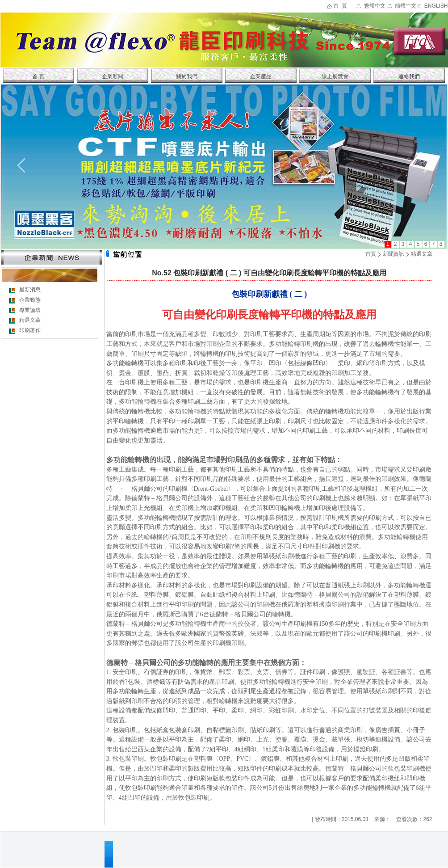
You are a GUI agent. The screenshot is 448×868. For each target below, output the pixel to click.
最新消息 (30, 290)
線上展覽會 (335, 76)
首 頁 (340, 6)
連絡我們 (409, 76)
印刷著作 (30, 330)
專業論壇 (30, 310)
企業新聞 (113, 76)
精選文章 (30, 320)
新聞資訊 (394, 254)
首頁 (371, 254)
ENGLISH (436, 6)
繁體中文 (375, 6)
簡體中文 (406, 6)
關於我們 (187, 76)
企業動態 (30, 300)
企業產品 (261, 76)
